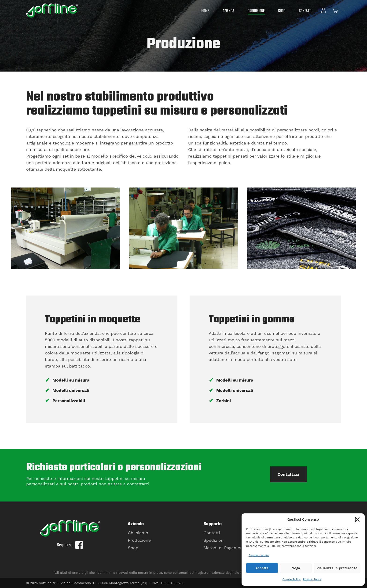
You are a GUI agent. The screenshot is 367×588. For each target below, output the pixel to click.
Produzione (256, 11)
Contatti (305, 11)
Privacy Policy (312, 579)
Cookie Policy (292, 579)
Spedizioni (214, 540)
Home (205, 11)
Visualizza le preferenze (337, 568)
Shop (282, 11)
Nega (296, 568)
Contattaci (288, 474)
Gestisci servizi (259, 555)
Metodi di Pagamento (225, 548)
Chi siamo (138, 533)
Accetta (262, 568)
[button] (358, 519)
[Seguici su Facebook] (79, 547)
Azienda (228, 11)
